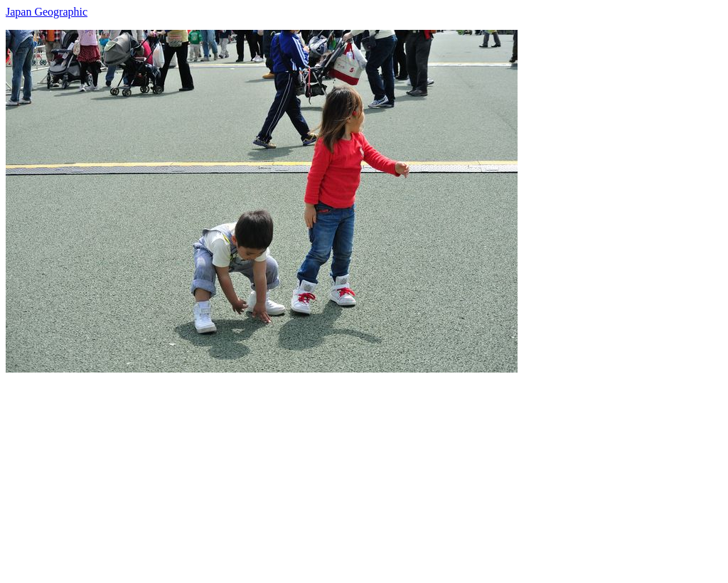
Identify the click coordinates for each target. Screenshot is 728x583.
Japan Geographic (47, 12)
